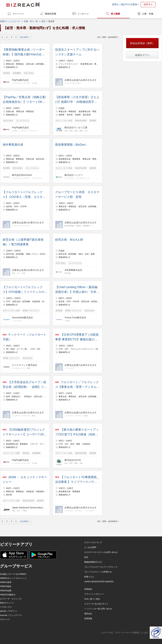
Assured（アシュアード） (11, 615)
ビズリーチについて (93, 542)
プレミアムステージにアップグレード (101, 567)
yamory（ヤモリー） (9, 611)
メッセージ (83, 14)
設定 (86, 557)
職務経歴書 (51, 14)
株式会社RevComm (22, 175)
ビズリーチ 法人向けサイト (96, 604)
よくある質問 (90, 547)
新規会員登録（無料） (142, 43)
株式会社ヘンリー (74, 175)
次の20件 (24, 37)
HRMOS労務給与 (8, 595)
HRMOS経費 (6, 591)
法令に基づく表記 (92, 599)
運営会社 (88, 614)
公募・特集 (148, 14)
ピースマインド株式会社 (25, 365)
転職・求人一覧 (31, 21)
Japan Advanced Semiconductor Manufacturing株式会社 (29, 508)
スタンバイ (5, 619)
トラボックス (6, 607)
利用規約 (88, 589)
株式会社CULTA (73, 460)
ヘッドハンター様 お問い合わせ (98, 609)
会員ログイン (142, 55)
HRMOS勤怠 (6, 586)
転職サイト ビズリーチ (10, 21)
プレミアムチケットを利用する (98, 572)
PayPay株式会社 (20, 80)
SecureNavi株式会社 (22, 318)
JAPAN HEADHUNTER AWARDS (99, 582)
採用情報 (88, 619)
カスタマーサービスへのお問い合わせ (101, 552)
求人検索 (115, 14)
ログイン (148, 4)
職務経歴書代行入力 (93, 562)
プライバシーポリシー (94, 594)
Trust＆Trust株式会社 (75, 318)
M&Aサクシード (7, 603)
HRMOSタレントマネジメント (13, 578)
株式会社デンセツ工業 (76, 127)
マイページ (18, 14)
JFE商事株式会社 (73, 270)
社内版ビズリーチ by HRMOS (13, 574)
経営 (43, 21)
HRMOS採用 (6, 582)
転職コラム (89, 577)
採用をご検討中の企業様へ (126, 4)
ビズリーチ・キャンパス (11, 599)
